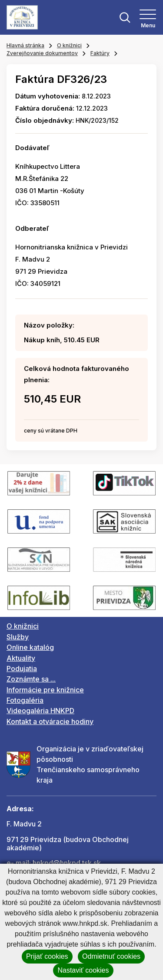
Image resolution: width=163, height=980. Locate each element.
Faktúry (100, 53)
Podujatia (22, 669)
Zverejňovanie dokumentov (42, 53)
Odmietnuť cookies (111, 956)
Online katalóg (30, 647)
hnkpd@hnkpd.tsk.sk (67, 863)
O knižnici (69, 45)
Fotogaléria (25, 700)
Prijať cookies (47, 956)
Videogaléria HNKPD (40, 711)
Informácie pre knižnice (45, 690)
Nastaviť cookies (83, 970)
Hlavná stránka (25, 45)
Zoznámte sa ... (31, 679)
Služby (18, 637)
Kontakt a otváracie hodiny (50, 721)
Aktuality (21, 658)
